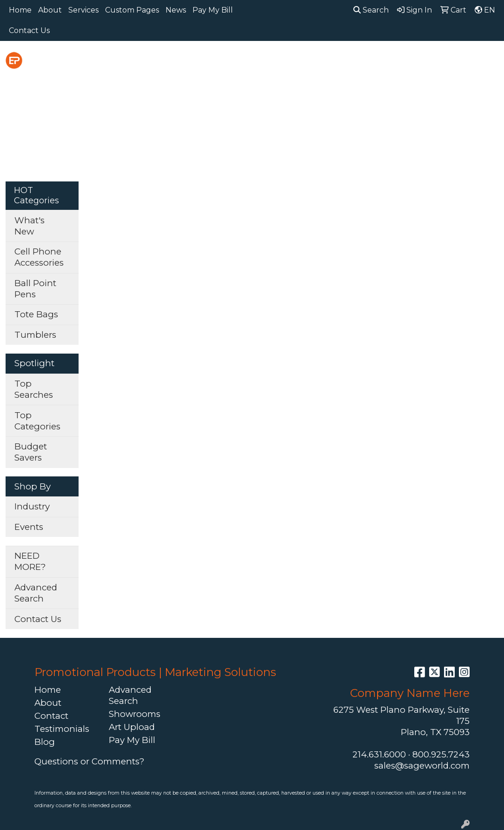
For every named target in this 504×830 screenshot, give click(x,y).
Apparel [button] (147, 61)
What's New (30, 226)
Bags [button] (237, 61)
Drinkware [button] (285, 61)
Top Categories (37, 421)
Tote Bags (36, 314)
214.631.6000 (379, 754)
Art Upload (132, 727)
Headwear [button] (377, 61)
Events (29, 527)
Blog (45, 742)
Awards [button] (195, 61)
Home (20, 10)
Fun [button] (331, 61)
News (176, 10)
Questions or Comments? (89, 761)
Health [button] (429, 61)
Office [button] (471, 61)
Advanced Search (36, 593)
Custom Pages (132, 10)
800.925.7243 (441, 754)
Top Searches (34, 389)
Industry (32, 506)
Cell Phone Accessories (39, 257)
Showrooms (135, 714)
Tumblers (35, 335)
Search (371, 10)
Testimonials (62, 729)
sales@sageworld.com (422, 766)
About (50, 10)
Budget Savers (31, 452)
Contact (51, 716)
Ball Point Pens (35, 289)
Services (83, 10)
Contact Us (29, 30)
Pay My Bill (213, 10)
